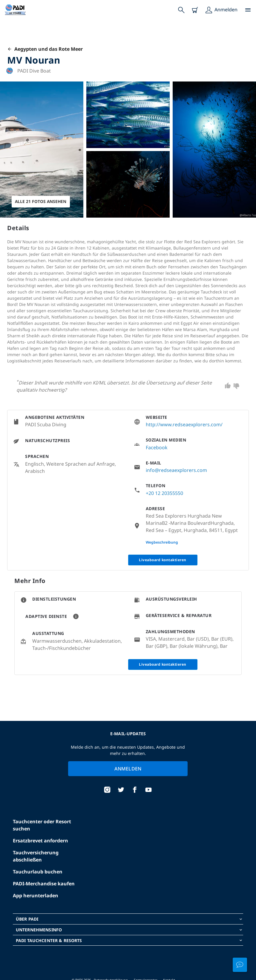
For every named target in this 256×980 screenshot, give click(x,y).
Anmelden (128, 769)
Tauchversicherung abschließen (36, 856)
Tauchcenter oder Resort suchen (42, 825)
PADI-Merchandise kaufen (44, 884)
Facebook (157, 447)
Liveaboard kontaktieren (163, 560)
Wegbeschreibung (162, 542)
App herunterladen (36, 896)
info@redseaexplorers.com (176, 470)
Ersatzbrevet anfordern (40, 841)
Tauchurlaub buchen (38, 872)
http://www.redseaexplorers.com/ (184, 424)
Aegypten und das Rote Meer (45, 49)
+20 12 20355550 (164, 493)
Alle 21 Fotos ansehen (41, 202)
